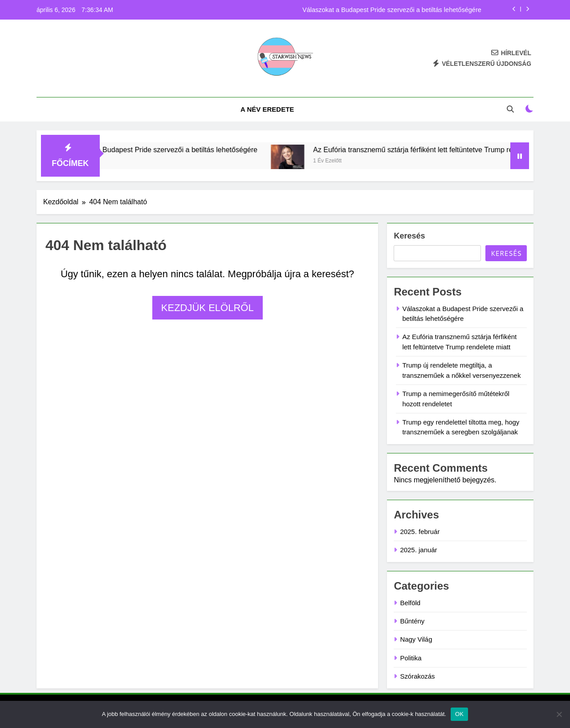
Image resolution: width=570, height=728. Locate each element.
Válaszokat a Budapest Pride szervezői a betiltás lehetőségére (392, 10)
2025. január (418, 550)
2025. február (420, 532)
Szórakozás (417, 676)
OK (459, 714)
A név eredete (267, 109)
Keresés (409, 236)
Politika (411, 658)
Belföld (410, 603)
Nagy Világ (416, 639)
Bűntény (412, 621)
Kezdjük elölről (208, 308)
